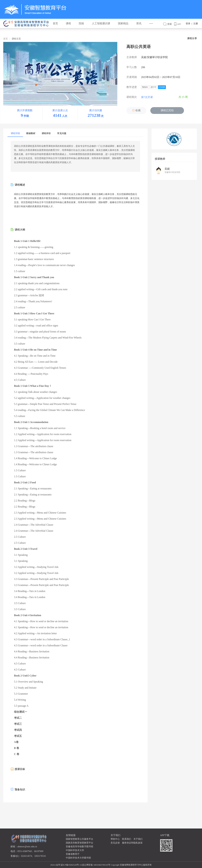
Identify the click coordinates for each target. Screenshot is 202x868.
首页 (55, 23)
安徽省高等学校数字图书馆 (79, 847)
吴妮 (167, 169)
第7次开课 (149, 97)
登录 (188, 24)
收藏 (136, 110)
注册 (196, 24)
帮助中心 (115, 839)
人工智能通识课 (101, 23)
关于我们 (138, 839)
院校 (81, 23)
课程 (68, 23)
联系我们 (127, 839)
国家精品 (123, 23)
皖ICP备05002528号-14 (71, 865)
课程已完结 (167, 110)
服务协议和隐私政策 (132, 843)
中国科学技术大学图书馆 (78, 858)
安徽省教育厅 (73, 854)
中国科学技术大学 (75, 850)
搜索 (169, 24)
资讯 (139, 23)
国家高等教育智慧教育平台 (79, 843)
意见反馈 (115, 843)
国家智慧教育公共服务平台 (79, 839)
